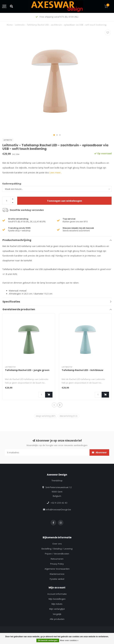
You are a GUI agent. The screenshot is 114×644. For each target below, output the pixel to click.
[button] (54, 135)
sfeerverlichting (69, 416)
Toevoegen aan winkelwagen (64, 201)
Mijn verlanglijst (57, 609)
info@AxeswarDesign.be (59, 509)
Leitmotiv (8, 140)
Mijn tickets (57, 604)
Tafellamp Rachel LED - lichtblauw (82, 370)
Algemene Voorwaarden (57, 569)
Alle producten (57, 619)
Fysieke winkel (57, 579)
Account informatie (57, 594)
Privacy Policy (57, 564)
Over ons (57, 544)
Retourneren (57, 559)
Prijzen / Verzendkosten (57, 554)
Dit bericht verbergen (48, 640)
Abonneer (99, 452)
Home (10, 25)
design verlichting (46, 416)
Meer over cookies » (69, 640)
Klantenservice (57, 574)
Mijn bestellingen (57, 599)
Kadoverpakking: (12, 184)
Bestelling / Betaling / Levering (57, 549)
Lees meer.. (56, 173)
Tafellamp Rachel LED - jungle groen (27, 370)
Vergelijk (57, 614)
